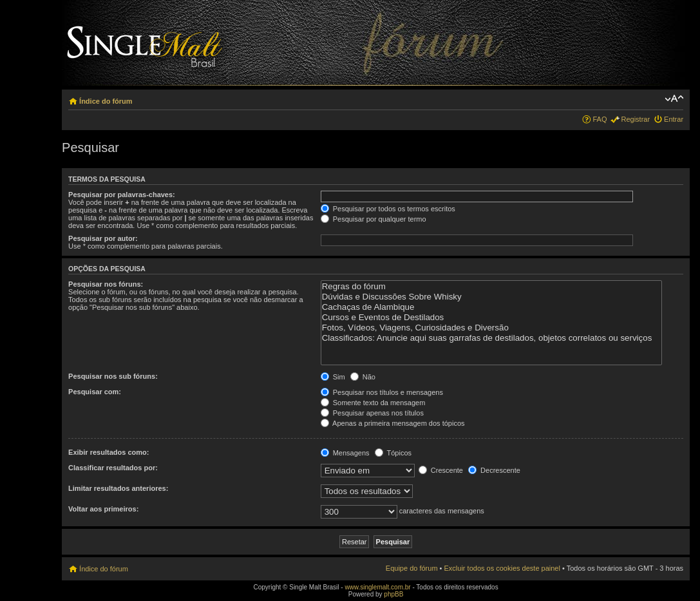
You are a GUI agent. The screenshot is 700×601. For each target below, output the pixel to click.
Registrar (635, 119)
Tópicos (393, 453)
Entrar (674, 119)
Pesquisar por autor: (103, 238)
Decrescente (494, 470)
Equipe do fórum (412, 568)
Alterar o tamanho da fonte (674, 99)
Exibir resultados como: (109, 452)
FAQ (600, 119)
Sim (333, 377)
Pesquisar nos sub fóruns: (113, 376)
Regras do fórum (491, 287)
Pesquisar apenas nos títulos (372, 413)
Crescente (441, 470)
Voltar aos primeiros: (103, 509)
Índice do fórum (106, 101)
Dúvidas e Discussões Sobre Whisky (491, 297)
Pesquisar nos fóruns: (106, 284)
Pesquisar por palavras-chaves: (122, 195)
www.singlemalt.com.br (377, 587)
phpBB (393, 594)
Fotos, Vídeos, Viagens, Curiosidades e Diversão (491, 328)
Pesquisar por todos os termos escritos (388, 209)
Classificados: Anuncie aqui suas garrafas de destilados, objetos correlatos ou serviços (491, 338)
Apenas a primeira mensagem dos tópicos (393, 423)
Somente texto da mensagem (373, 403)
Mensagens (345, 453)
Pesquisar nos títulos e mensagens (382, 392)
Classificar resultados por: (113, 468)
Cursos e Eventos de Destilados (491, 318)
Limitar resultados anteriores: (118, 488)
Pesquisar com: (95, 392)
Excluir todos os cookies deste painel (502, 568)
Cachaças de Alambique (491, 307)
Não (363, 377)
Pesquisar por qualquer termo (374, 219)
